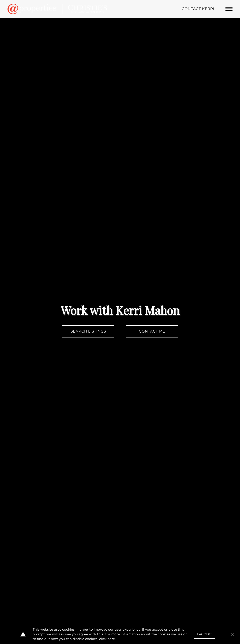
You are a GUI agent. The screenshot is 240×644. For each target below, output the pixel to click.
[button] (232, 634)
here (111, 639)
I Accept (204, 634)
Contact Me (152, 331)
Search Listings (88, 331)
